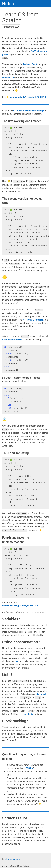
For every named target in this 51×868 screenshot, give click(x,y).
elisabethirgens (11, 858)
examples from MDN (12, 339)
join (17, 660)
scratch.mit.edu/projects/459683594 (28, 97)
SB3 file (30, 767)
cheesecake (8, 77)
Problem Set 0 (30, 64)
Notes (8, 4)
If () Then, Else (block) (33, 319)
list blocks (28, 713)
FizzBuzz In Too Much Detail (27, 111)
